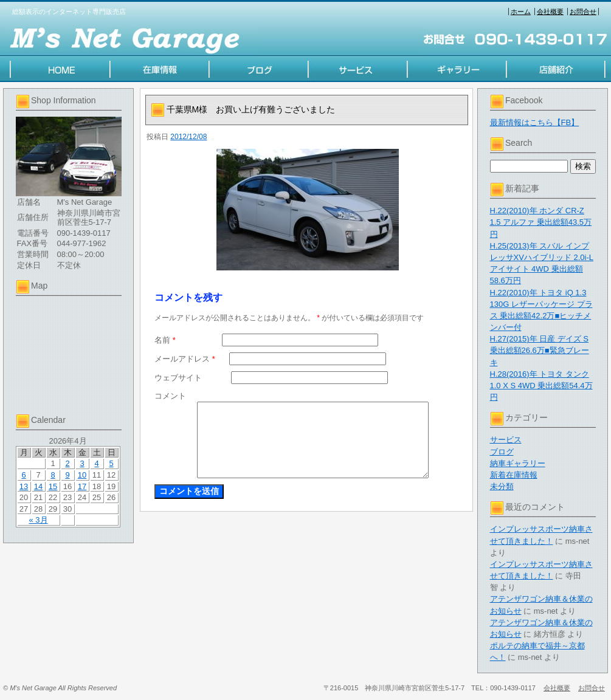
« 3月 (38, 520)
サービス (506, 440)
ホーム (521, 12)
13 (24, 486)
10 (82, 475)
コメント (170, 396)
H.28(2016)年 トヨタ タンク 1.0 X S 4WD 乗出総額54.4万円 (541, 386)
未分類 (502, 486)
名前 (165, 340)
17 (82, 486)
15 (53, 486)
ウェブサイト (178, 378)
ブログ (502, 452)
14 (38, 486)
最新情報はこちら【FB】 (535, 122)
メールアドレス (185, 359)
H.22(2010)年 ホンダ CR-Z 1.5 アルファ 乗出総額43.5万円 (541, 222)
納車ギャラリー (518, 463)
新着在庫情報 (514, 475)
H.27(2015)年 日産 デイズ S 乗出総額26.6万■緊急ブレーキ (540, 350)
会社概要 (550, 12)
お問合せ (583, 12)
